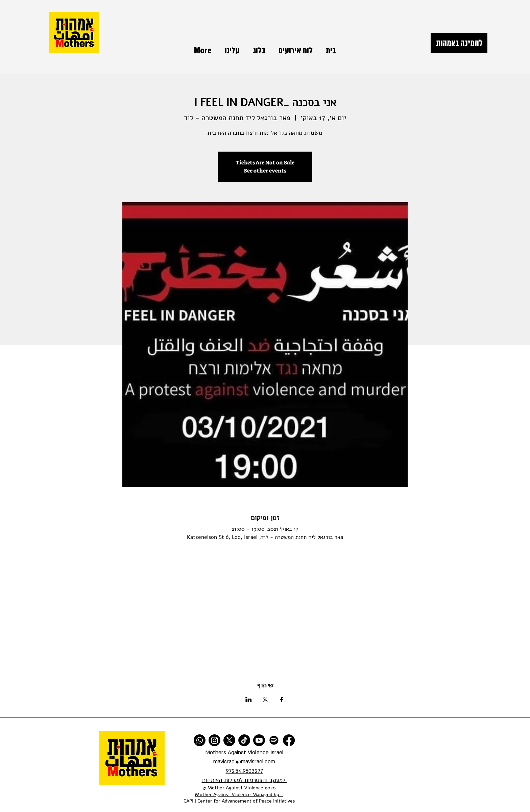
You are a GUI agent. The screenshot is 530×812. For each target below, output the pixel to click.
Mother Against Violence (223, 795)
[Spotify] (274, 740)
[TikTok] (244, 740)
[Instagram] (214, 740)
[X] (229, 740)
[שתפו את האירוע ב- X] (265, 700)
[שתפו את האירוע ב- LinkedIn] (249, 700)
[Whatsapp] (200, 740)
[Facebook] (289, 740)
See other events (265, 171)
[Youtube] (259, 740)
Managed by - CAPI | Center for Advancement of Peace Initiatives (239, 798)
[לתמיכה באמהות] (459, 43)
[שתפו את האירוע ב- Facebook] (282, 700)
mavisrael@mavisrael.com (244, 762)
